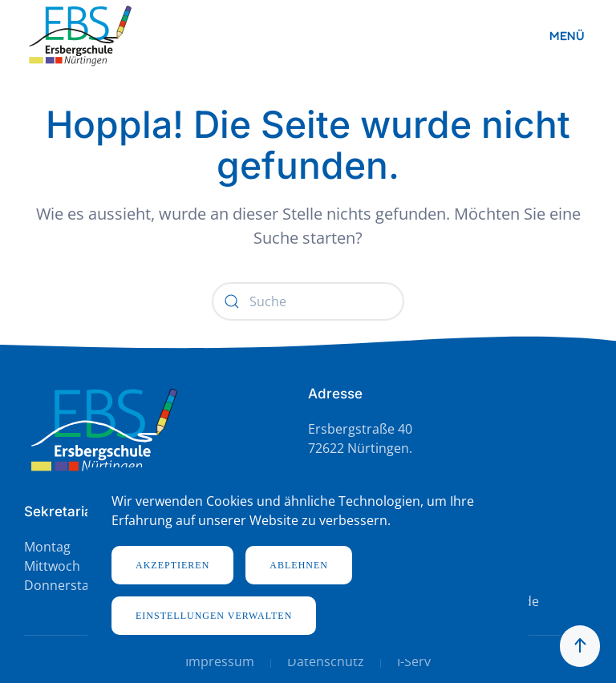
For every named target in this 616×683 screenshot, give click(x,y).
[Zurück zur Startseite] (80, 36)
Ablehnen (299, 565)
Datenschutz (326, 661)
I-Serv (414, 661)
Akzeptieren (172, 565)
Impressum (220, 661)
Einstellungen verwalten (214, 616)
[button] (571, 36)
